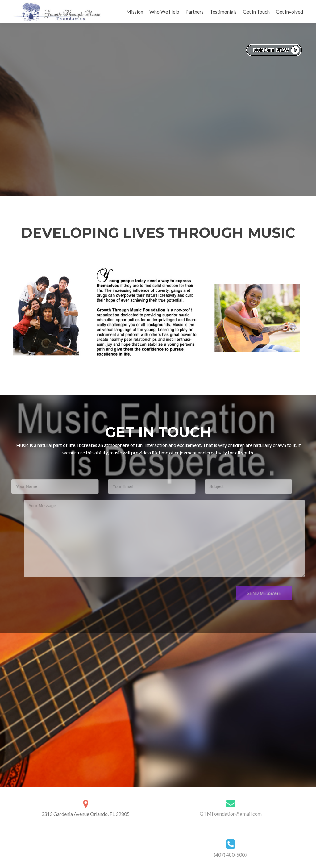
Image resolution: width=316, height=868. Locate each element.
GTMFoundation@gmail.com (231, 814)
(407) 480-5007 (231, 855)
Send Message (254, 593)
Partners (195, 12)
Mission (135, 12)
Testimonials (223, 12)
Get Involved (289, 12)
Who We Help (164, 12)
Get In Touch (256, 12)
